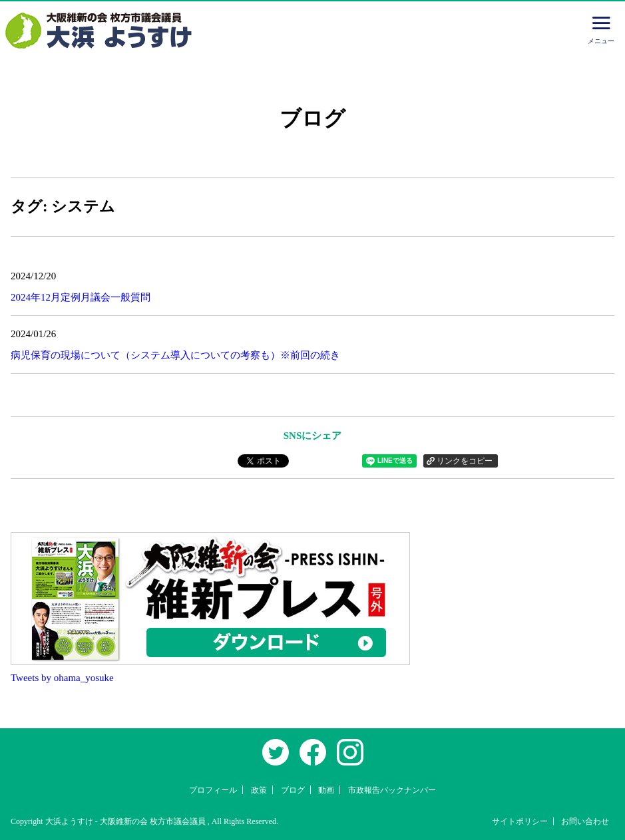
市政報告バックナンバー (392, 790)
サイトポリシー (520, 821)
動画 (326, 790)
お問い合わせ (585, 821)
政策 (259, 790)
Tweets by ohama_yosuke (62, 678)
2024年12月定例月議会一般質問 (81, 297)
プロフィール (213, 790)
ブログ (293, 790)
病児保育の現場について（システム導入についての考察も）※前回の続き (175, 355)
